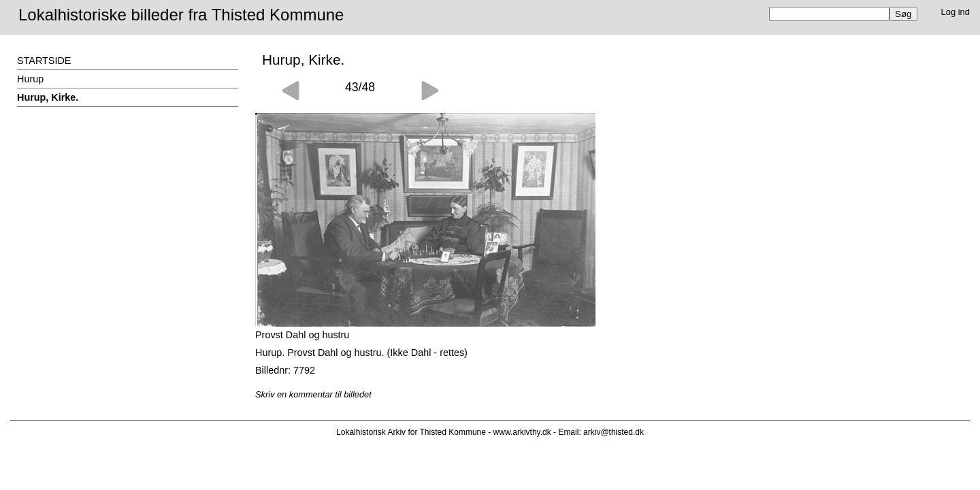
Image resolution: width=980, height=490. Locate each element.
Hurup (30, 79)
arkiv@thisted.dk (614, 432)
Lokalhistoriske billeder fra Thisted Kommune (181, 15)
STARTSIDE (44, 61)
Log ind (956, 12)
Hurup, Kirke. (48, 97)
